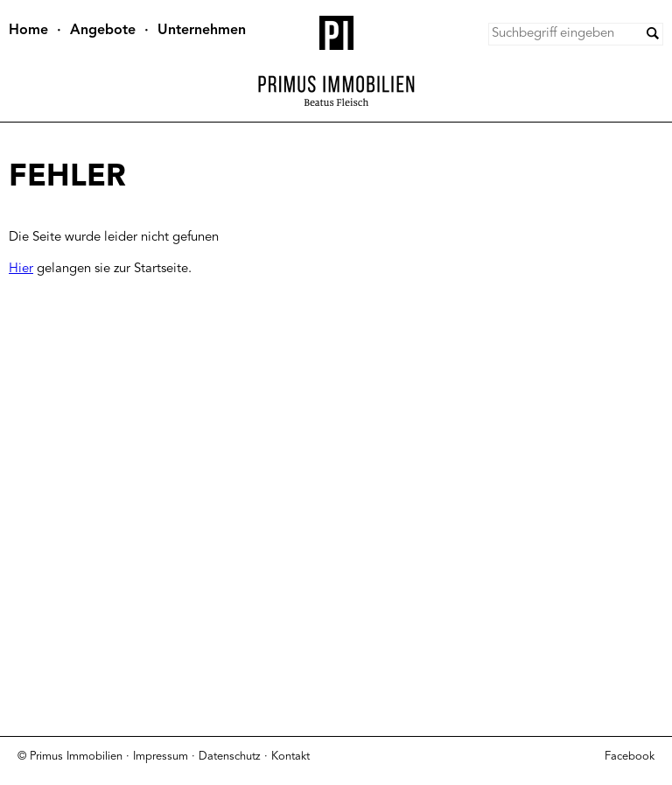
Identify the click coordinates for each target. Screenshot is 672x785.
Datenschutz (230, 757)
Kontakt (290, 757)
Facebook (630, 757)
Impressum (161, 757)
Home (28, 31)
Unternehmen (202, 31)
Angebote (103, 31)
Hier (21, 269)
